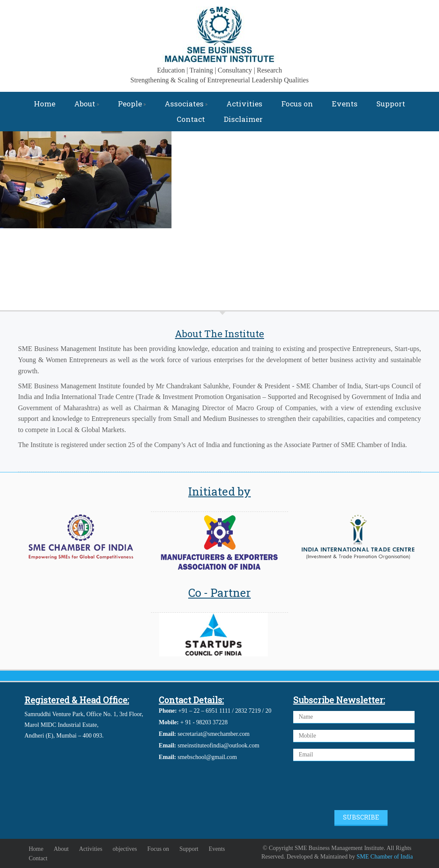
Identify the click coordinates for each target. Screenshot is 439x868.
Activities (244, 104)
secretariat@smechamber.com (213, 734)
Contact (191, 119)
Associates (186, 104)
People (132, 104)
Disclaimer (243, 119)
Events (345, 104)
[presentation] (358, 787)
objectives (125, 849)
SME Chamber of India (385, 857)
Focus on (297, 104)
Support (391, 104)
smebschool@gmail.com (207, 757)
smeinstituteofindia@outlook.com (218, 746)
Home (45, 104)
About (87, 104)
